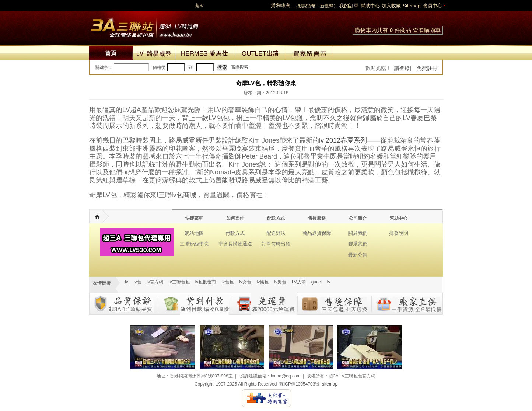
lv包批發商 (206, 282)
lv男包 (280, 282)
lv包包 (227, 282)
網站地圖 (194, 233)
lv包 (144, 26)
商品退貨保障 (317, 233)
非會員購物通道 (235, 244)
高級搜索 (239, 67)
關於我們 (358, 233)
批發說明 (399, 233)
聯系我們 (358, 244)
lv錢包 (263, 282)
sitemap (330, 384)
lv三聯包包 (179, 282)
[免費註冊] (427, 68)
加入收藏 (391, 6)
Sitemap (412, 6)
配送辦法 (276, 233)
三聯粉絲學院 (194, 244)
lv (127, 282)
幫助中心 (370, 6)
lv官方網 (155, 282)
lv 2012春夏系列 (343, 140)
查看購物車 (427, 30)
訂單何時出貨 (276, 244)
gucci (316, 282)
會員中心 (433, 6)
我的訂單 (349, 6)
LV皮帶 (299, 282)
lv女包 (245, 282)
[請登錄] (402, 68)
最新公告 (358, 255)
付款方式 (235, 233)
